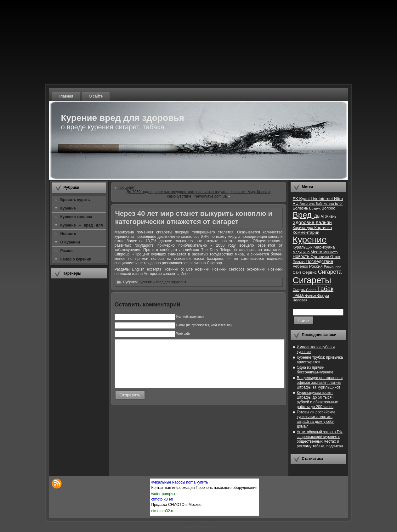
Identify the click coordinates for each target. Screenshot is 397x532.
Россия (317, 266)
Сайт (298, 272)
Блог (339, 204)
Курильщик (303, 247)
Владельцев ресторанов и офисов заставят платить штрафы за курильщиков (320, 383)
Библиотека (325, 204)
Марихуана (324, 247)
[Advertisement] (79, 377)
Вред (303, 215)
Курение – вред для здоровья (162, 282)
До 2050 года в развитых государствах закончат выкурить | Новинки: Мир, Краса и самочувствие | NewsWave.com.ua (199, 194)
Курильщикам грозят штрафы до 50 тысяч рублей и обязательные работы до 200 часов (318, 400)
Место (317, 252)
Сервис (310, 272)
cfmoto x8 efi (162, 499)
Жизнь (331, 216)
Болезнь (301, 208)
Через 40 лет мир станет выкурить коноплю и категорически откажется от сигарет (194, 218)
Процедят (126, 188)
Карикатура (304, 228)
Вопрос (329, 208)
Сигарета (330, 272)
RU (296, 203)
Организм (320, 257)
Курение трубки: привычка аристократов (320, 360)
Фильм (311, 296)
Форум (323, 296)
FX (296, 199)
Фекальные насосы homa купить (180, 482)
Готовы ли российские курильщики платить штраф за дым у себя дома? (316, 419)
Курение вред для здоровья (123, 118)
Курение (310, 240)
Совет (312, 290)
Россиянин (332, 266)
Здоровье (304, 222)
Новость (302, 257)
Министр (330, 252)
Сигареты (312, 280)
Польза (299, 262)
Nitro (338, 199)
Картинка (323, 228)
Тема (299, 295)
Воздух (315, 208)
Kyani (305, 199)
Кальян (324, 222)
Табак (325, 289)
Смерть (300, 290)
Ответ (335, 257)
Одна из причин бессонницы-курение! (316, 370)
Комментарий (306, 232)
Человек (300, 300)
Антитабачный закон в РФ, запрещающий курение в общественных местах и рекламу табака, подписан (320, 439)
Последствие (319, 261)
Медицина (302, 252)
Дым (320, 216)
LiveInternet (322, 199)
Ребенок (301, 266)
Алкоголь (307, 204)
